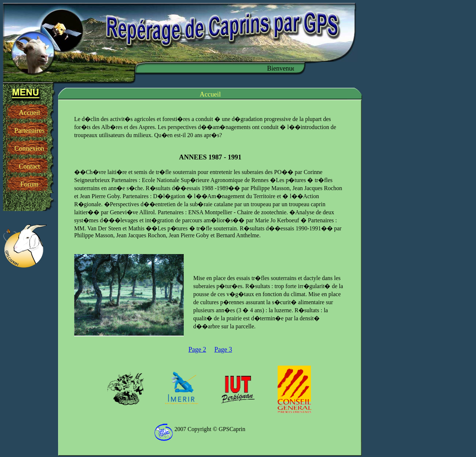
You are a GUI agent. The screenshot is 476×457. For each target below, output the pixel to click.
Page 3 (223, 350)
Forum (30, 184)
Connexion (30, 148)
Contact (29, 166)
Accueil (29, 112)
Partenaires (29, 130)
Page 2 (197, 350)
